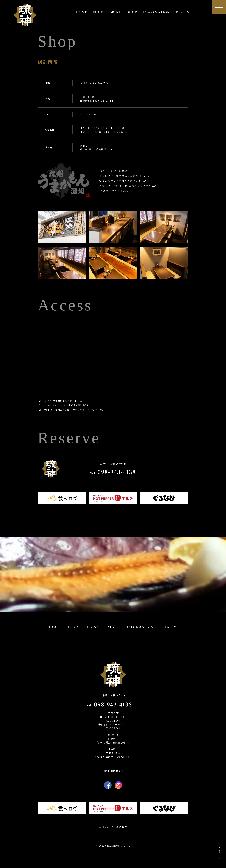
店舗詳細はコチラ (113, 771)
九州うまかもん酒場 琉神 (113, 827)
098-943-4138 (88, 114)
